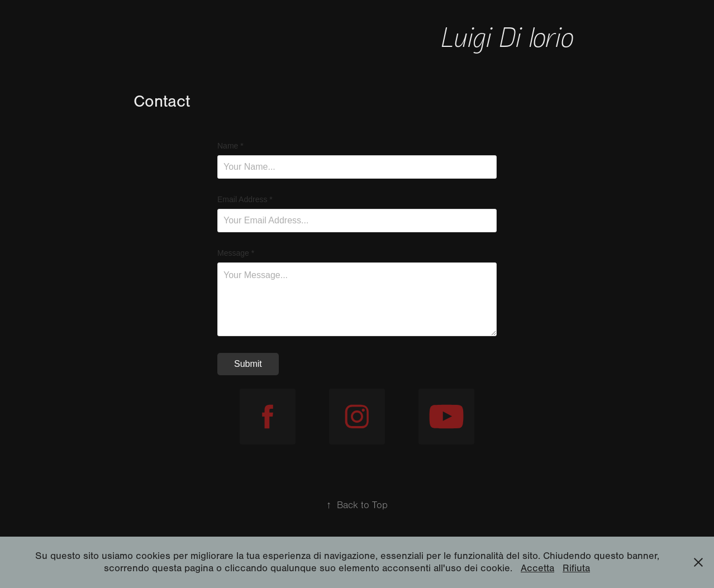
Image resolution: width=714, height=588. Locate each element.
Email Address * (245, 199)
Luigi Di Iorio (511, 36)
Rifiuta (576, 568)
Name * (230, 146)
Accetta (537, 568)
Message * (236, 253)
